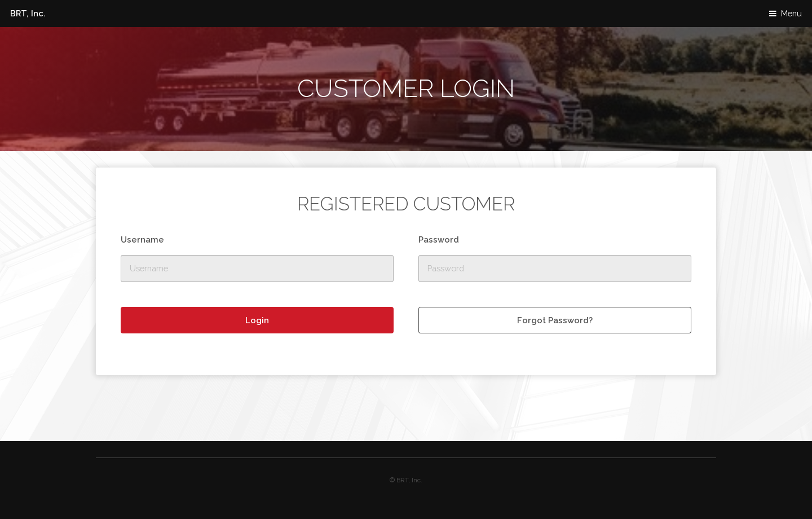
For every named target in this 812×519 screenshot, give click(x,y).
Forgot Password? (555, 320)
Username (142, 239)
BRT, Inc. (28, 13)
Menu (791, 13)
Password (439, 239)
